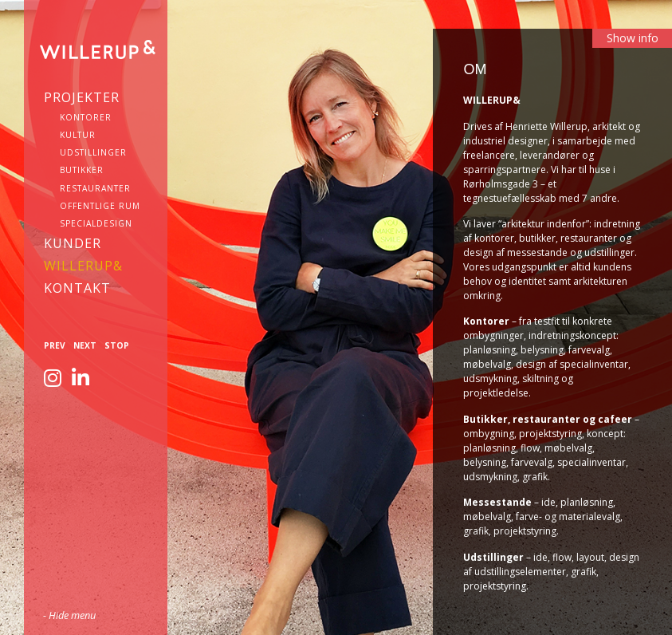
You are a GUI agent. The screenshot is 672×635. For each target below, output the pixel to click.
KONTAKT (77, 288)
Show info (633, 38)
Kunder (73, 243)
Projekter (82, 97)
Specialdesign (96, 223)
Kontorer (86, 117)
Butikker (82, 170)
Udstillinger (93, 152)
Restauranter (95, 188)
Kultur (78, 135)
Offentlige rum (100, 206)
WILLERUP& (83, 266)
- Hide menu (69, 615)
